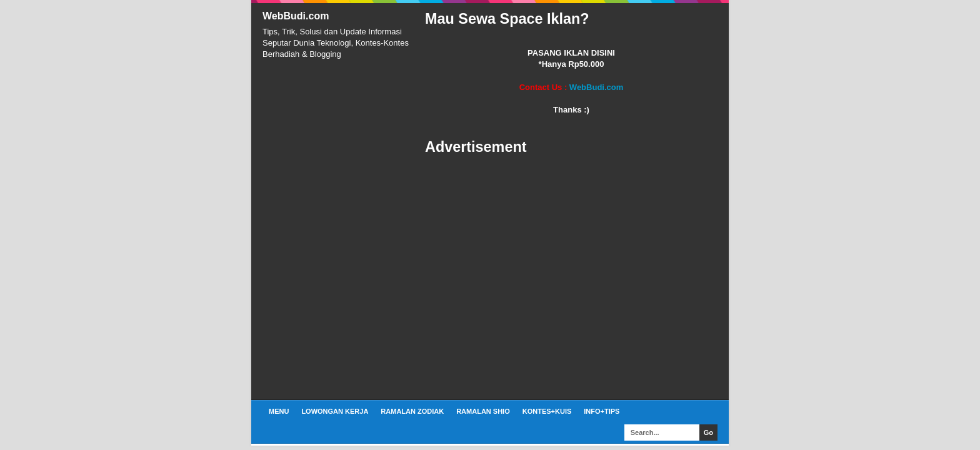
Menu (279, 411)
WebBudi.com (296, 16)
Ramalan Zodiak (412, 411)
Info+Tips (602, 411)
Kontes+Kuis (547, 411)
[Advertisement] (571, 278)
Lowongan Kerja (335, 411)
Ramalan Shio (483, 411)
